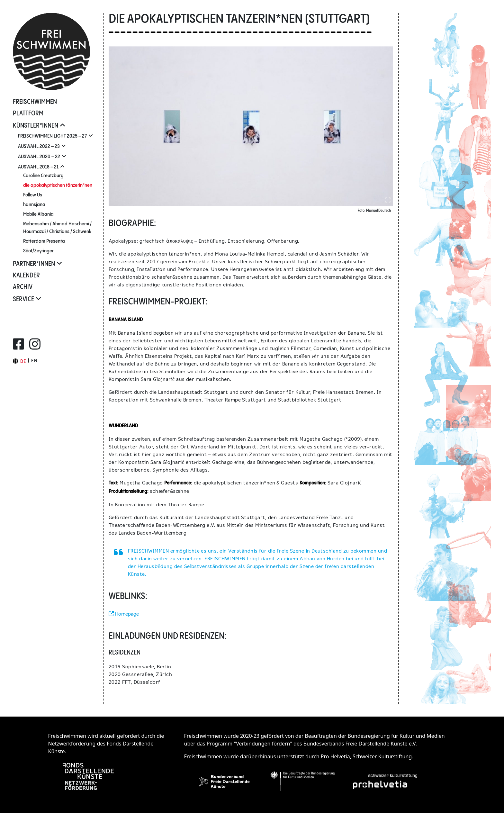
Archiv (23, 287)
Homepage (124, 614)
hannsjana (34, 205)
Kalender (26, 276)
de (23, 361)
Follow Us (33, 195)
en (34, 361)
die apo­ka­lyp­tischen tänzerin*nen (58, 185)
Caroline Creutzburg (43, 176)
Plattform (28, 114)
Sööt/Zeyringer (38, 251)
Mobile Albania (38, 214)
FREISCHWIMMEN (35, 102)
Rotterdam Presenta (44, 241)
